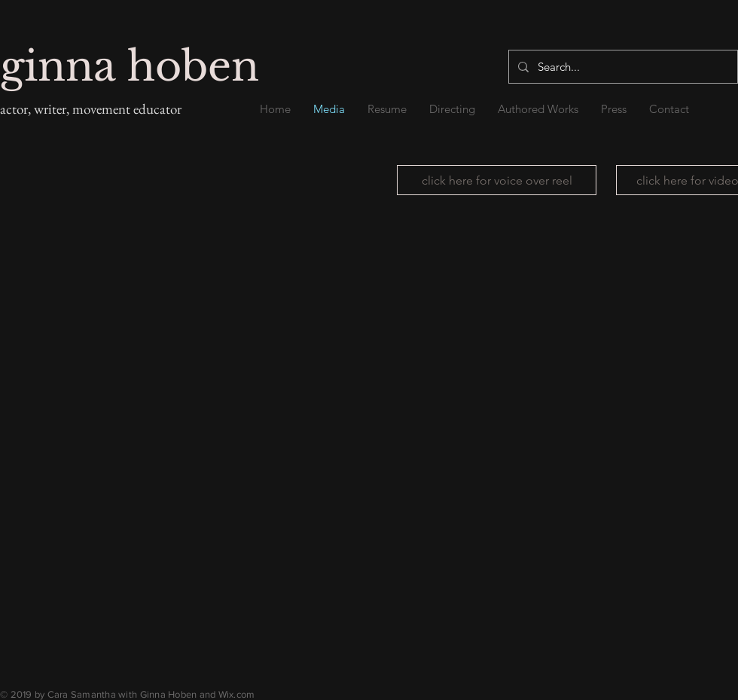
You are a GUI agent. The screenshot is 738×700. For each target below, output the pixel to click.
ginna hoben (130, 67)
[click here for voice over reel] (497, 180)
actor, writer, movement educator (91, 109)
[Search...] (622, 67)
